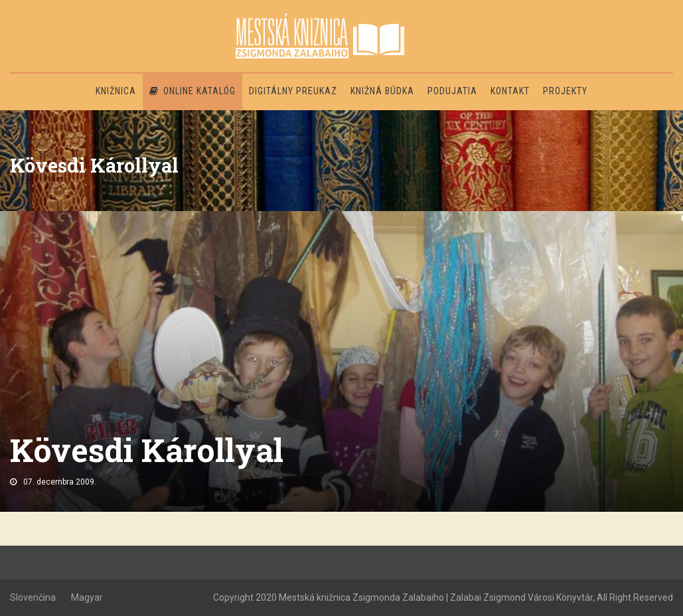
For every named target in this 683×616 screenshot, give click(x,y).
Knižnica (116, 91)
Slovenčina (33, 597)
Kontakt (510, 91)
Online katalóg (192, 91)
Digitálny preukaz (293, 91)
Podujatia (452, 91)
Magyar (87, 597)
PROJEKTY (565, 91)
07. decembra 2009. (60, 482)
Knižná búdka (382, 91)
